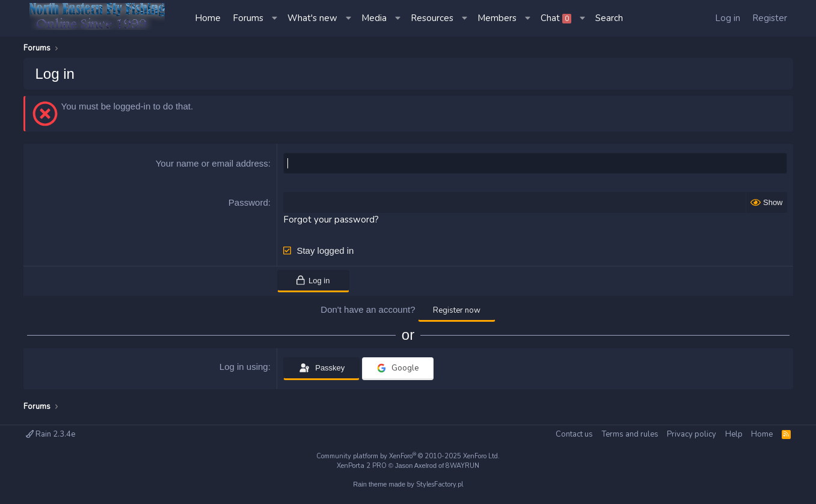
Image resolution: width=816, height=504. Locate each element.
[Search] (609, 18)
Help (734, 434)
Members (497, 18)
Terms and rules (630, 434)
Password (248, 202)
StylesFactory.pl (440, 484)
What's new (312, 18)
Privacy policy (692, 434)
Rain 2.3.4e (51, 434)
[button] (275, 18)
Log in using (244, 367)
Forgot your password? (331, 220)
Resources (432, 18)
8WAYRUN (462, 466)
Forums (248, 18)
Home (208, 18)
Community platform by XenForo (408, 456)
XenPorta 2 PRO (362, 466)
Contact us (574, 434)
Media (374, 18)
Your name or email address (212, 163)
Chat (556, 18)
